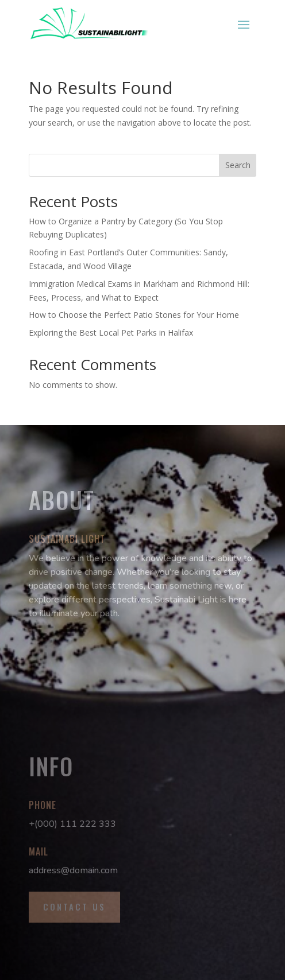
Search (238, 165)
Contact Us (74, 907)
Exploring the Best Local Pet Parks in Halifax (111, 332)
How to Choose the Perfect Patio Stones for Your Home (134, 315)
